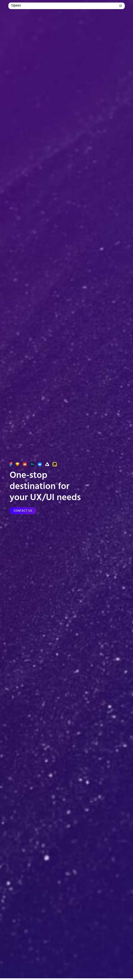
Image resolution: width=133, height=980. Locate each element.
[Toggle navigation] (120, 6)
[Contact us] (23, 511)
